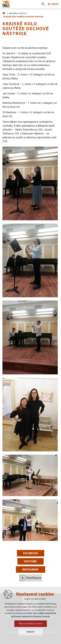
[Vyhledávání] (43, 4)
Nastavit (30, 632)
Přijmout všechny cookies (30, 624)
